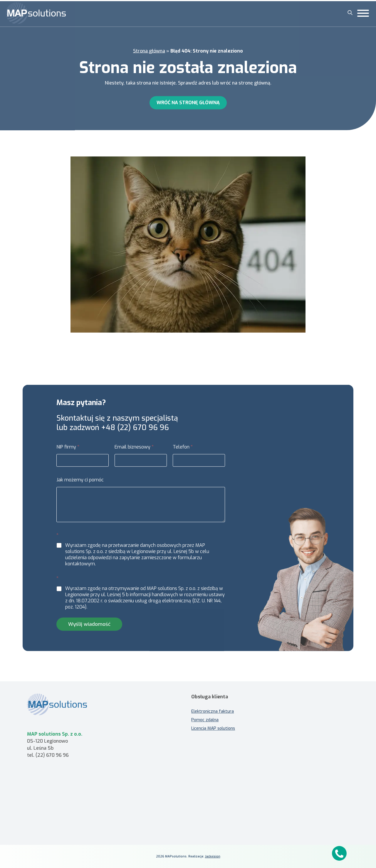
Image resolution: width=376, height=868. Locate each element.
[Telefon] (199, 463)
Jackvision (213, 856)
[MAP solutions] (36, 13)
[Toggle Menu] (363, 13)
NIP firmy (68, 450)
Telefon (183, 450)
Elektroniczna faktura (213, 708)
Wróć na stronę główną (188, 102)
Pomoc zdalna (205, 717)
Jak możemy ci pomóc (80, 483)
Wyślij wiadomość (89, 627)
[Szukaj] (350, 13)
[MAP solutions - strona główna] (63, 701)
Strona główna (149, 50)
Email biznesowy (134, 450)
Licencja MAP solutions (213, 725)
